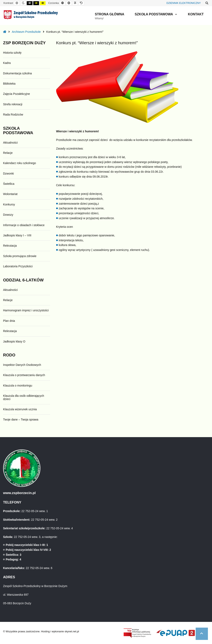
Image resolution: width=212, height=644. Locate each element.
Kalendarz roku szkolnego (20, 163)
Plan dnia (9, 321)
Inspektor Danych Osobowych (22, 365)
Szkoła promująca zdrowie (20, 256)
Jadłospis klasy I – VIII (17, 235)
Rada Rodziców (13, 115)
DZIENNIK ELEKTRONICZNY (184, 3)
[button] (202, 634)
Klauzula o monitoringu (18, 385)
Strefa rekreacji (13, 104)
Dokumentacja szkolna (17, 73)
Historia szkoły (12, 53)
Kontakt (196, 14)
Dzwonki (8, 173)
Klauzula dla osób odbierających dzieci (24, 397)
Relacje (8, 153)
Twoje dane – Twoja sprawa (21, 420)
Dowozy (8, 215)
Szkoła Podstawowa (156, 14)
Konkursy (9, 204)
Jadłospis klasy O (14, 341)
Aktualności (10, 143)
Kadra (7, 63)
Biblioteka (9, 84)
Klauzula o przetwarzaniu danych (24, 375)
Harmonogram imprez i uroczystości (26, 310)
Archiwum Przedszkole (26, 32)
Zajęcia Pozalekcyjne (17, 94)
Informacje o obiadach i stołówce (24, 225)
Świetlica (9, 184)
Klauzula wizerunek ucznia (20, 409)
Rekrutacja (10, 246)
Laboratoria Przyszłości (18, 266)
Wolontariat (10, 194)
